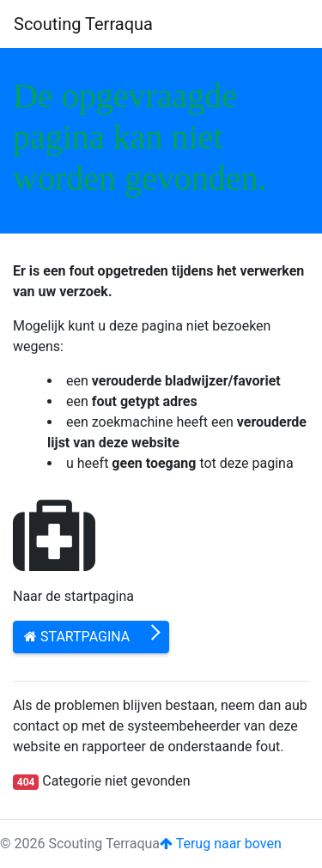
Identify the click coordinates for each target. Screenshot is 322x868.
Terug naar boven (221, 844)
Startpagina (77, 637)
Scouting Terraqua (83, 24)
